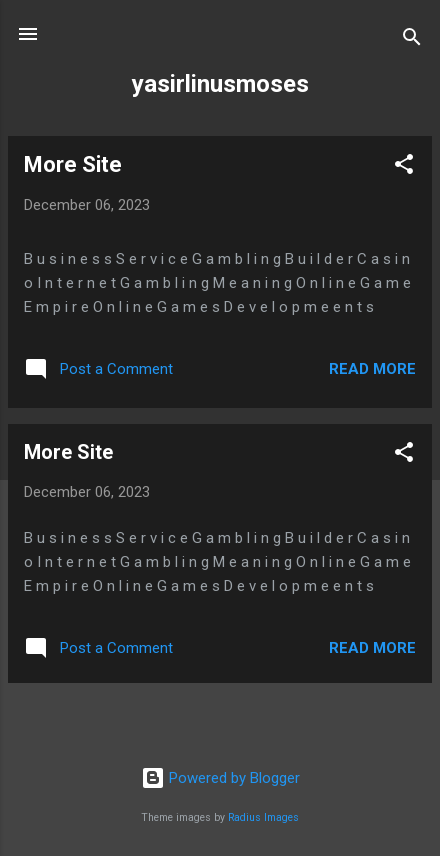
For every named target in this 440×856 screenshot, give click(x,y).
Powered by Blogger (220, 778)
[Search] (412, 40)
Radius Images (263, 817)
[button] (404, 167)
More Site (73, 164)
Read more (372, 369)
